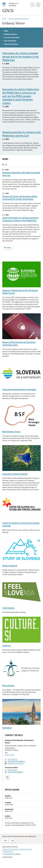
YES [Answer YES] (5, 841)
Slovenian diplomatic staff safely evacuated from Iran (21, 174)
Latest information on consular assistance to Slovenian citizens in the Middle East (20, 219)
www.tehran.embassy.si (16, 763)
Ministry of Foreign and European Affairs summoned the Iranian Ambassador (20, 198)
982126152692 (12, 759)
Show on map (9, 755)
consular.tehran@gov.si (15, 772)
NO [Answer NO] (13, 841)
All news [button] (7, 248)
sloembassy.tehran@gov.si (16, 761)
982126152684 (12, 770)
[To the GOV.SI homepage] (11, 8)
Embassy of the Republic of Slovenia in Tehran (17, 849)
